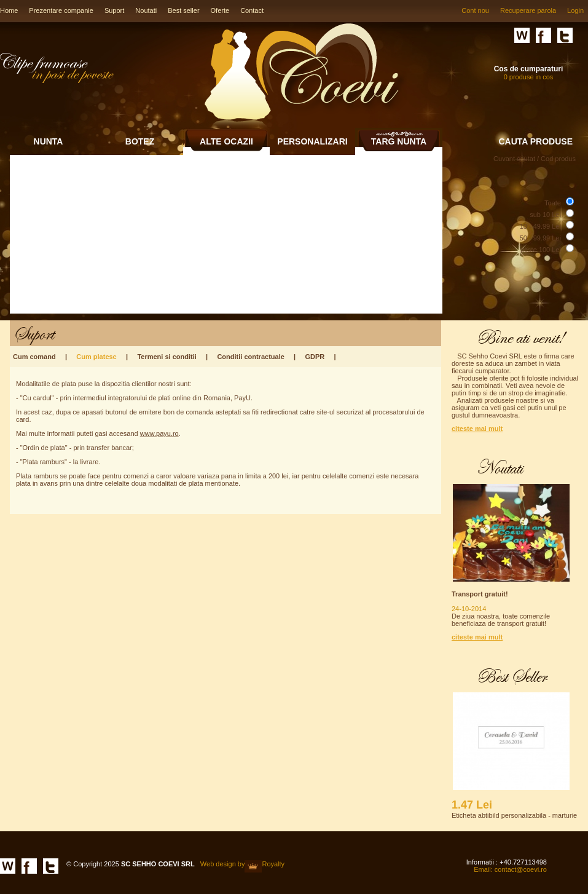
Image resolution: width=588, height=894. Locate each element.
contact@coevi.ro (521, 869)
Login (575, 10)
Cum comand (34, 357)
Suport (114, 10)
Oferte (220, 10)
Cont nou (475, 10)
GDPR (315, 357)
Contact (252, 10)
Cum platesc (96, 357)
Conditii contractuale (250, 357)
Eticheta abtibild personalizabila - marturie (514, 815)
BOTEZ (140, 141)
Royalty (273, 864)
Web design (218, 864)
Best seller (183, 10)
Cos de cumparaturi (529, 69)
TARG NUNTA (399, 141)
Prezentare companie (61, 10)
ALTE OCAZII (226, 141)
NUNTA (49, 141)
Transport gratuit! (480, 594)
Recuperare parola (528, 10)
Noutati (146, 10)
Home (9, 10)
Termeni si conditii (167, 357)
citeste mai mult (477, 429)
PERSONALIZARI (312, 141)
